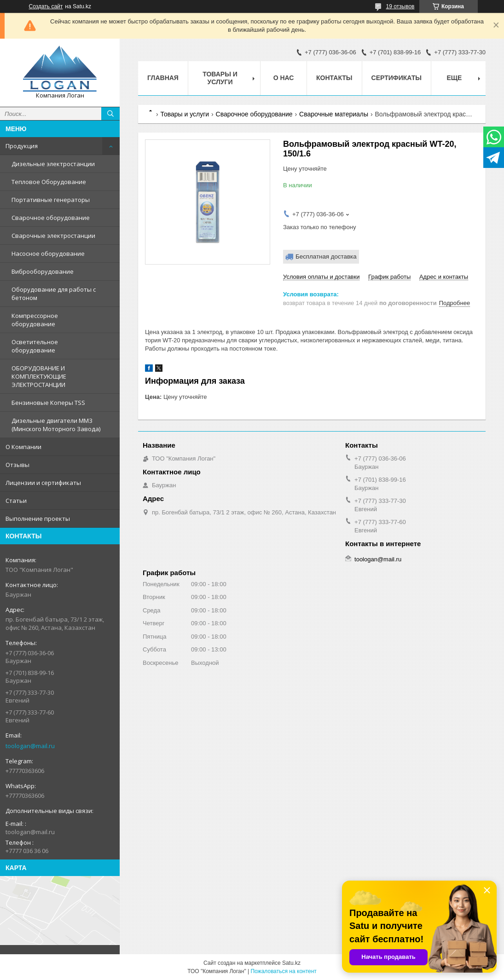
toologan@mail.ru (30, 746)
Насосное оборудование (48, 254)
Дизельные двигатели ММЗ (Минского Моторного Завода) (56, 425)
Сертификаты (397, 78)
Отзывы (17, 465)
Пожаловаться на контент (283, 971)
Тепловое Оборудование (49, 182)
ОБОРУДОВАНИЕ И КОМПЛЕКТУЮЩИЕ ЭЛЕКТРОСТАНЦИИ (39, 376)
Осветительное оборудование (35, 346)
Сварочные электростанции (53, 236)
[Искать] (110, 114)
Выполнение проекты (38, 519)
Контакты (334, 78)
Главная (163, 78)
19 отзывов (400, 6)
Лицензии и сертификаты (43, 483)
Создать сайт (46, 6)
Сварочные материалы (334, 114)
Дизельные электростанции (53, 164)
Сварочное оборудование (51, 218)
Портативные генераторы (51, 200)
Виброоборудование (43, 271)
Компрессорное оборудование (35, 320)
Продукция (22, 146)
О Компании (23, 447)
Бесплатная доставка (326, 257)
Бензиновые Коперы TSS (48, 403)
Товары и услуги (220, 78)
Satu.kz (291, 963)
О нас (284, 78)
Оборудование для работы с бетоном (54, 294)
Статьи (16, 501)
